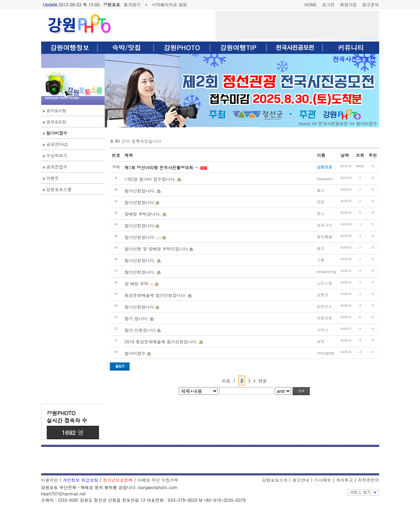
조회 (360, 155)
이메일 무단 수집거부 (158, 480)
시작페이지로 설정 (169, 4)
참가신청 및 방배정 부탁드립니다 (156, 249)
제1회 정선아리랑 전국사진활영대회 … (162, 167)
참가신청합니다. (140, 191)
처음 (226, 381)
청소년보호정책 (118, 480)
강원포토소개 (275, 480)
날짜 (345, 155)
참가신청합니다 (139, 202)
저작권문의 (369, 480)
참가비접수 (57, 133)
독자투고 (344, 480)
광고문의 (371, 4)
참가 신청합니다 (140, 330)
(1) (159, 238)
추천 (373, 155)
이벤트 (53, 178)
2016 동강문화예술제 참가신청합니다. (161, 342)
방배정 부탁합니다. (143, 214)
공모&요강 (57, 122)
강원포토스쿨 (59, 189)
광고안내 (301, 480)
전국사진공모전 (354, 59)
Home (305, 123)
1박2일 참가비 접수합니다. (151, 179)
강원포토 (112, 4)
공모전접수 (57, 167)
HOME (311, 4)
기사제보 (322, 480)
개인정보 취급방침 (81, 480)
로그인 (328, 4)
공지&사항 (57, 110)
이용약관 (50, 480)
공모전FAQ (57, 144)
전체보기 (363, 492)
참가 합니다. (137, 318)
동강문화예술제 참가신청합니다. (156, 295)
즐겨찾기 (132, 4)
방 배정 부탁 (137, 283)
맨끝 (263, 381)
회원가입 (349, 4)
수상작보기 (57, 155)
